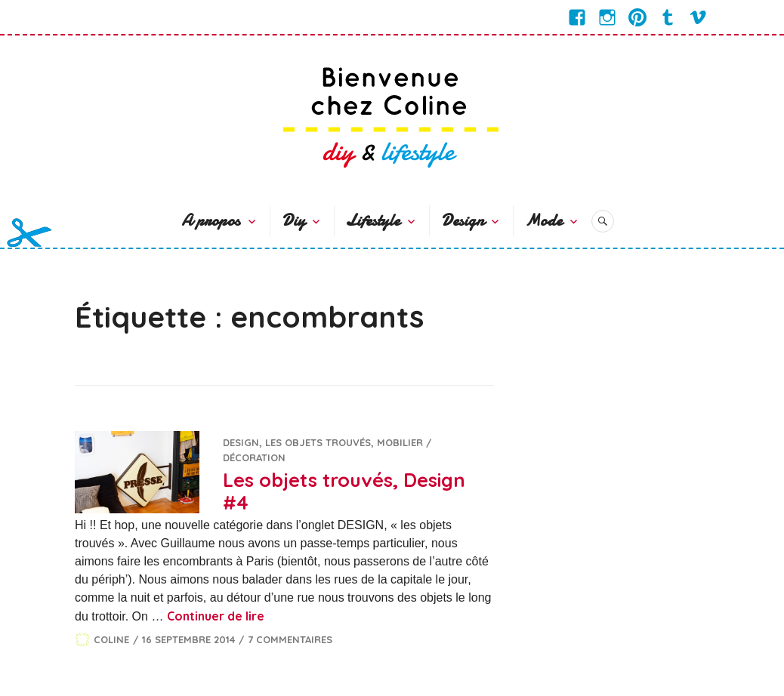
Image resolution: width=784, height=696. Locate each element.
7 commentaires (290, 639)
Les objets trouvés (318, 442)
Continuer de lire (216, 616)
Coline (111, 639)
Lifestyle (373, 220)
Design (463, 220)
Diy (293, 220)
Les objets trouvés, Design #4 (344, 491)
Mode (543, 220)
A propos (211, 220)
